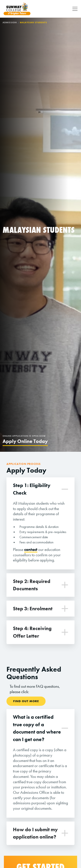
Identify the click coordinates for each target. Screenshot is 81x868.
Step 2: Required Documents (32, 585)
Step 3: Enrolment (33, 609)
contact (31, 550)
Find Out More (26, 701)
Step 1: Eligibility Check (32, 489)
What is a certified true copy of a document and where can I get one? (37, 728)
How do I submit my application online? (35, 833)
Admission (10, 22)
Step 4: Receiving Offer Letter (32, 632)
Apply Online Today (25, 441)
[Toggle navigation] (74, 9)
